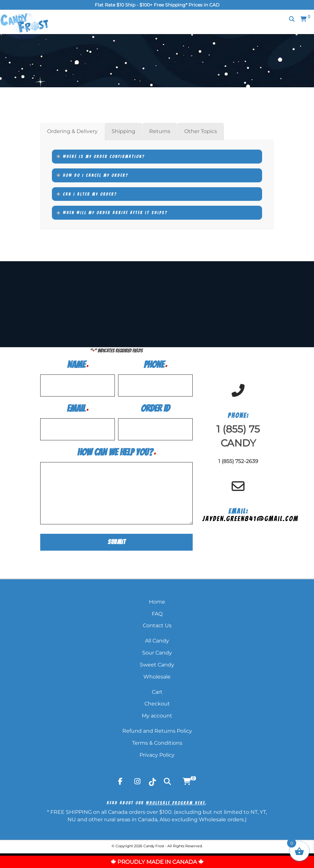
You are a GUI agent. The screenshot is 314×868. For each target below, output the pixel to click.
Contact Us (157, 624)
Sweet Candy (157, 663)
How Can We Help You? (116, 452)
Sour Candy (157, 651)
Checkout (157, 702)
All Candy (157, 639)
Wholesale (157, 675)
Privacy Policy (157, 753)
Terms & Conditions (157, 741)
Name (78, 365)
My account (157, 714)
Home (157, 600)
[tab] (72, 132)
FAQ (157, 612)
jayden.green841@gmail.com (250, 518)
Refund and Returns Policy (157, 729)
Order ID (155, 408)
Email (78, 409)
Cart (157, 690)
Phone (155, 365)
